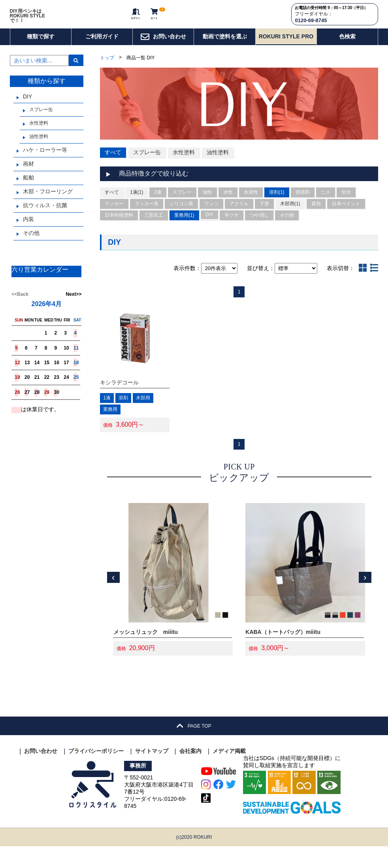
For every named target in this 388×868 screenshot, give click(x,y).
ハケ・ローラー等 (45, 163)
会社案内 (190, 773)
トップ (107, 70)
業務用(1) (184, 230)
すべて (113, 165)
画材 (28, 176)
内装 (28, 232)
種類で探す (41, 49)
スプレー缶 (41, 122)
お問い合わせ (163, 49)
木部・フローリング (48, 204)
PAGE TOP (194, 748)
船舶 (28, 190)
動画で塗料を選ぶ (225, 49)
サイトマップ (152, 773)
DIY (27, 109)
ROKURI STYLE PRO (286, 49)
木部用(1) (290, 218)
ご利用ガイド (102, 49)
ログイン (128, 20)
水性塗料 (39, 136)
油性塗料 (39, 149)
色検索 (347, 49)
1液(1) (137, 207)
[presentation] (113, 599)
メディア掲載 (229, 773)
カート (152, 20)
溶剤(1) (277, 207)
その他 (31, 246)
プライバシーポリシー (96, 773)
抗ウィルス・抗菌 (45, 218)
